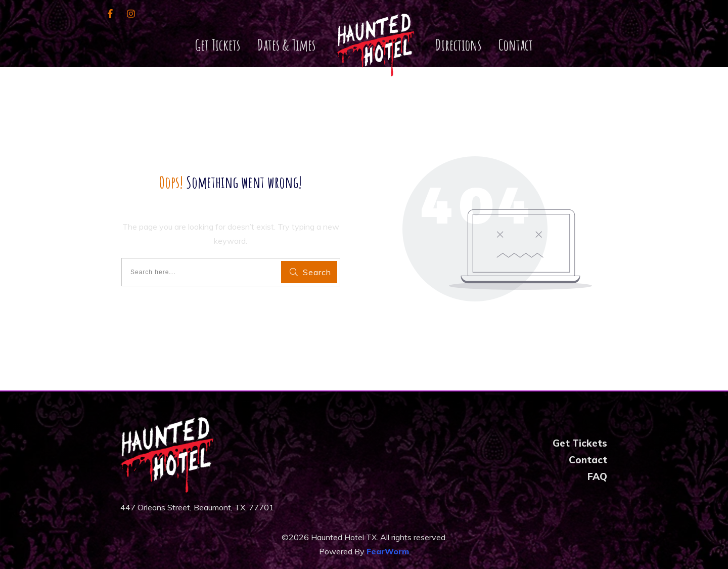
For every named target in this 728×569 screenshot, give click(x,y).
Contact (588, 460)
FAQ (597, 476)
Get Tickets (580, 443)
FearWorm (388, 551)
